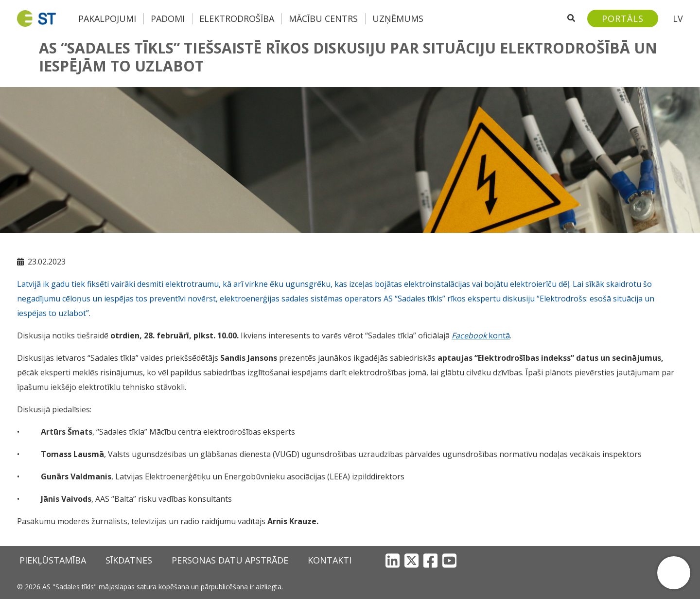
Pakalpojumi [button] (107, 18)
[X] (411, 560)
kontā (481, 335)
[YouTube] (449, 560)
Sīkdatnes (129, 560)
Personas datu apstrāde (230, 560)
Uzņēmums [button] (398, 18)
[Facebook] (430, 560)
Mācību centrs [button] (323, 18)
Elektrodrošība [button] (237, 18)
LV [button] (678, 18)
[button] (674, 573)
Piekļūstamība (53, 560)
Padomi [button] (168, 18)
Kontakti (330, 560)
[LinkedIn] (393, 560)
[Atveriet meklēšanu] (571, 18)
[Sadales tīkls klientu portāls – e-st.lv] (623, 18)
